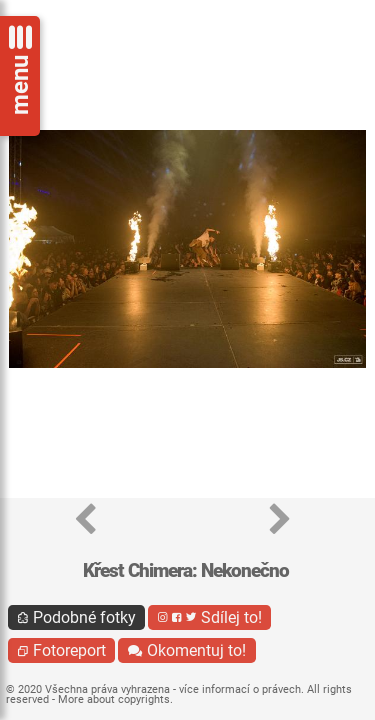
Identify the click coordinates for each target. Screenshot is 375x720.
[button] (85, 520)
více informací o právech (240, 689)
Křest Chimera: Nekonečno (186, 570)
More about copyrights (114, 699)
